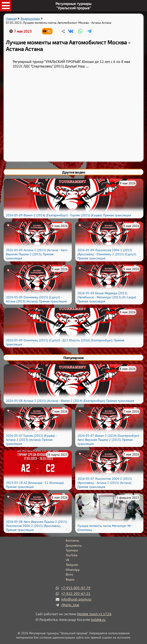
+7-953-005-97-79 (76, 588)
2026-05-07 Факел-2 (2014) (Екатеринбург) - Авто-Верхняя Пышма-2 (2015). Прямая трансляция (109, 440)
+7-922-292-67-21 (76, 593)
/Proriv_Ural (70, 605)
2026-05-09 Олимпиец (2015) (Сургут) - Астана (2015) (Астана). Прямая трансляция (36, 299)
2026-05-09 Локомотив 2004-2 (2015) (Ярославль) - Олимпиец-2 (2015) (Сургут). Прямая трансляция (107, 254)
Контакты (72, 540)
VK (68, 560)
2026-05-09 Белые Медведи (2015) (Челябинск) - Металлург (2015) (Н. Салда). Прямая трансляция (107, 297)
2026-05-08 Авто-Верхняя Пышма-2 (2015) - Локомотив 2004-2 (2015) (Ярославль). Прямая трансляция (37, 526)
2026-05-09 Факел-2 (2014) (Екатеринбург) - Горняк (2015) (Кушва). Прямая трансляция (68, 215)
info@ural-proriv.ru (76, 599)
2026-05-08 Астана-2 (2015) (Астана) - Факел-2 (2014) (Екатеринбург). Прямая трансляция (70, 401)
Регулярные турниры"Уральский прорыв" (73, 6)
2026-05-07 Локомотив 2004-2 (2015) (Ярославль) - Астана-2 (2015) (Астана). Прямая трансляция (105, 483)
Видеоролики (30, 19)
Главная (11, 19)
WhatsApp (73, 570)
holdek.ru (98, 620)
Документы (74, 545)
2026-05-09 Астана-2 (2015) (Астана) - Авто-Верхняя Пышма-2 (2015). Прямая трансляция (37, 254)
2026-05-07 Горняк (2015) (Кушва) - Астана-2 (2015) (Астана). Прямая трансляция (31, 440)
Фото (69, 574)
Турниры (72, 550)
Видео (70, 579)
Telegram (72, 565)
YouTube (72, 555)
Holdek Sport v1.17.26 (94, 614)
